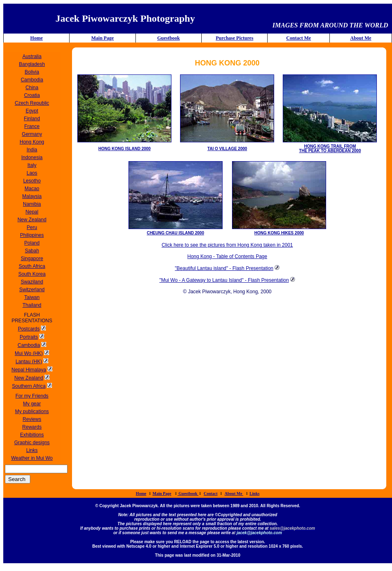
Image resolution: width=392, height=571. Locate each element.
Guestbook (168, 38)
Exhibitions (32, 435)
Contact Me (299, 38)
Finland (32, 119)
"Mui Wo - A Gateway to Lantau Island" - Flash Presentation (224, 280)
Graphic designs (32, 443)
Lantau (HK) (29, 362)
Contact (211, 493)
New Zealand (29, 378)
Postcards (29, 329)
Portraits (29, 337)
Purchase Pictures (234, 38)
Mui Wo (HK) (29, 353)
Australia (32, 56)
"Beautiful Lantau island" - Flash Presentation (224, 268)
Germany (32, 134)
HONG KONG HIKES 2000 (279, 233)
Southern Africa (29, 386)
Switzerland (32, 290)
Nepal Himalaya (29, 370)
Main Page (103, 38)
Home (37, 38)
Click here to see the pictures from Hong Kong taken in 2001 (227, 245)
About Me (361, 38)
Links (255, 493)
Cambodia (29, 345)
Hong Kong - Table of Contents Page (227, 256)
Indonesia (32, 157)
